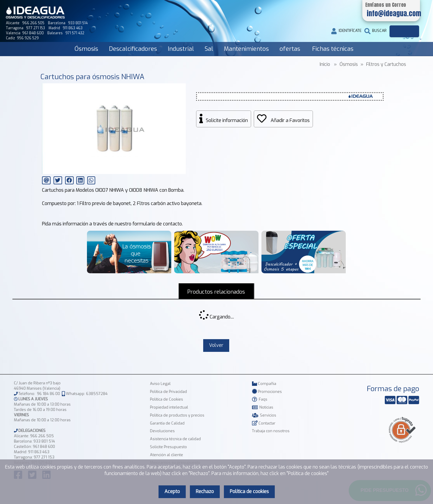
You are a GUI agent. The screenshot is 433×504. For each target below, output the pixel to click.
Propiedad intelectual (169, 408)
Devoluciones (162, 431)
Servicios (264, 416)
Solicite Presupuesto (168, 447)
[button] (180, 89)
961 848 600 (44, 447)
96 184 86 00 (49, 394)
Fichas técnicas (333, 49)
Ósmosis (86, 49)
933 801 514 (44, 442)
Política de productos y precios (177, 416)
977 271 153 (44, 457)
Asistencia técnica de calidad (175, 439)
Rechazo (205, 491)
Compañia (264, 384)
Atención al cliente (167, 455)
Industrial (181, 49)
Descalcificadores (133, 49)
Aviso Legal (160, 384)
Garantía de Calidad (167, 423)
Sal (209, 49)
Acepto (172, 491)
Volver (216, 346)
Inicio (325, 64)
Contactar (264, 423)
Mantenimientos (246, 49)
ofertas (290, 49)
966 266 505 (42, 436)
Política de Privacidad (168, 392)
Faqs (260, 400)
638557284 (97, 394)
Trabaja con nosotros (271, 431)
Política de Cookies (167, 400)
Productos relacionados (216, 292)
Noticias (263, 408)
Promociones (267, 392)
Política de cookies (249, 491)
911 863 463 (39, 452)
